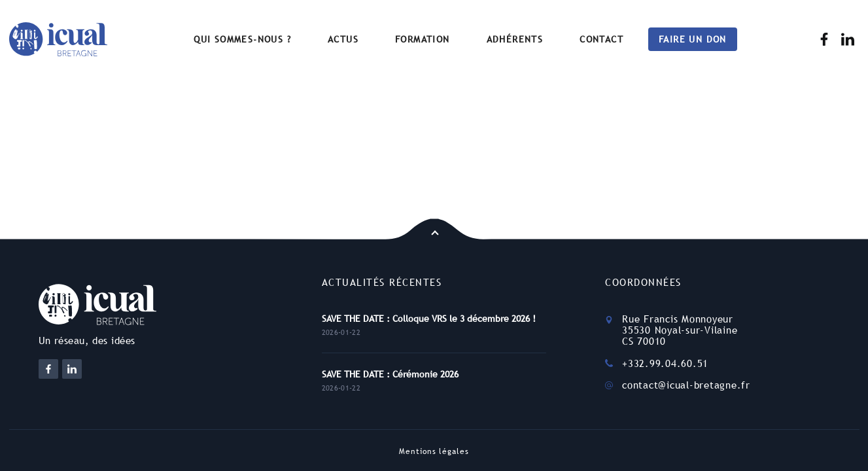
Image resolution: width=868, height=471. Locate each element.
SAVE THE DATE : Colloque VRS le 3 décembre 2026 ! (429, 319)
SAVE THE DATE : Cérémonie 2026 (390, 374)
